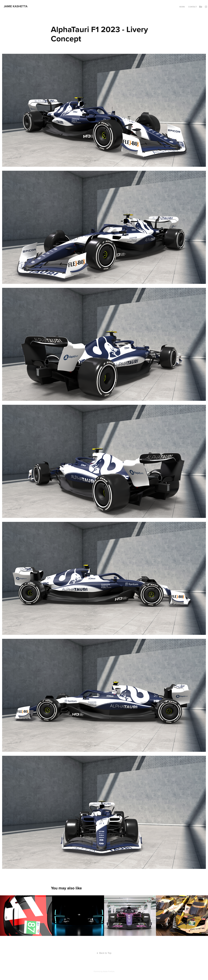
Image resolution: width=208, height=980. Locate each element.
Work (182, 7)
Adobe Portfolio (109, 971)
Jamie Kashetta (16, 6)
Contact (193, 7)
